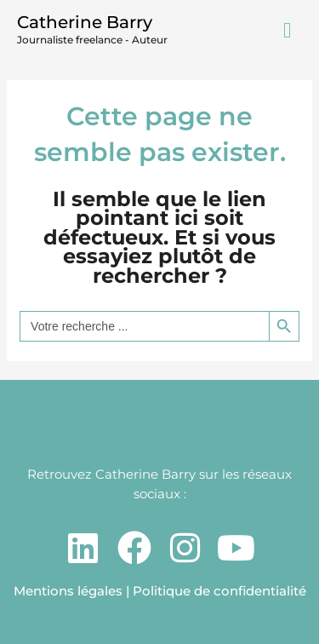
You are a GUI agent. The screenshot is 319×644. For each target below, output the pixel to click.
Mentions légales (68, 591)
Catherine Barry (85, 22)
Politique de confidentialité (219, 591)
